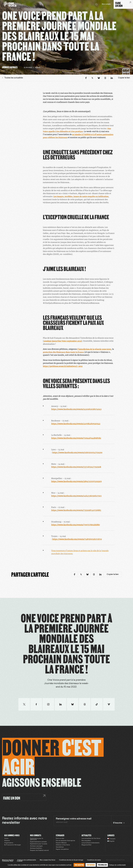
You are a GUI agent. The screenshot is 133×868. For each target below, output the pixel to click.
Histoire (7, 841)
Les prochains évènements (91, 843)
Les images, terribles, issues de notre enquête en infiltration (81, 196)
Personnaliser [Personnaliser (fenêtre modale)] (102, 865)
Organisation (9, 843)
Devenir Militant (61, 843)
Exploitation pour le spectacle (37, 839)
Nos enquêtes (86, 841)
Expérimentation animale (38, 842)
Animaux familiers (36, 848)
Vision (6, 839)
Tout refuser (91, 865)
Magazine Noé (86, 845)
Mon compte (106, 4)
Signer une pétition (62, 849)
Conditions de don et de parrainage (71, 860)
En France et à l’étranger (13, 845)
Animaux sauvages (36, 846)
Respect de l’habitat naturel (39, 850)
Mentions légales (8, 860)
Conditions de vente (94, 860)
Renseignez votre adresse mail (74, 819)
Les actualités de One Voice (91, 839)
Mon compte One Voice (47, 860)
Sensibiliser (60, 847)
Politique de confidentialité (27, 860)
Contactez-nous (8, 861)
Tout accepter (79, 865)
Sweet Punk (121, 860)
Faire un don (60, 839)
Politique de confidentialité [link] (117, 865)
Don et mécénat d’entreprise (65, 841)
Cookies (20, 861)
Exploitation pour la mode (39, 844)
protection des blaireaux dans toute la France (63, 352)
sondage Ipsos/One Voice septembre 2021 (63, 341)
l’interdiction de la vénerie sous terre (94, 349)
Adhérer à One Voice (63, 845)
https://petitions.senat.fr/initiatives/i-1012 (63, 366)
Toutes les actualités (13, 78)
